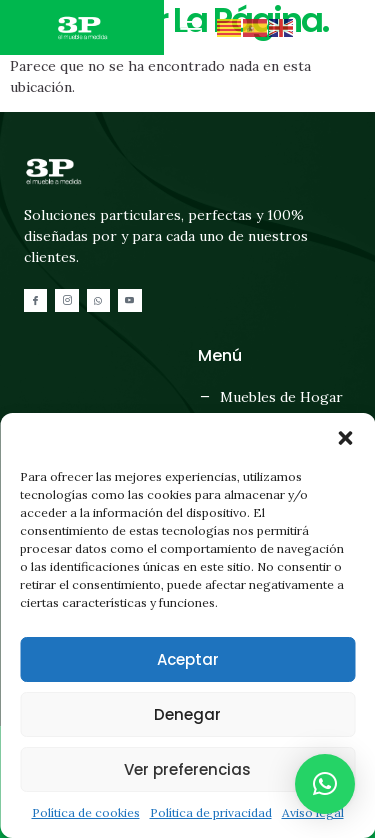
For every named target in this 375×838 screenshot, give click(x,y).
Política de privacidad (211, 812)
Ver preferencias (187, 769)
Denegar (187, 714)
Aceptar (188, 659)
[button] (345, 438)
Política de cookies (86, 812)
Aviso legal (313, 812)
